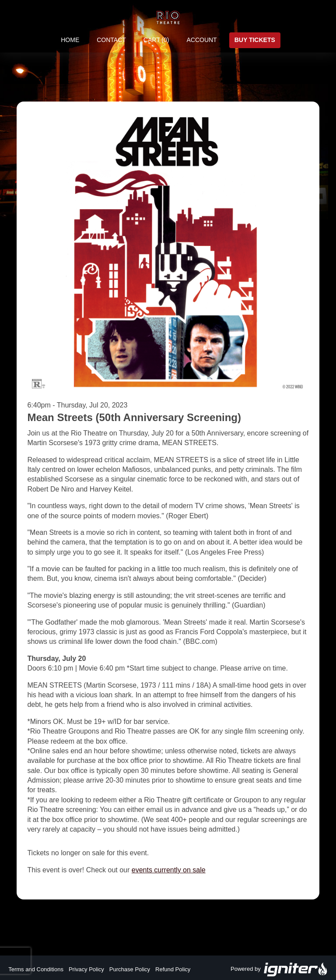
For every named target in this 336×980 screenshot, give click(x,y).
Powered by (279, 969)
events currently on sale (169, 870)
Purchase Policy (130, 969)
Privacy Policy (86, 969)
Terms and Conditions (36, 969)
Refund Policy (173, 969)
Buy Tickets (255, 40)
